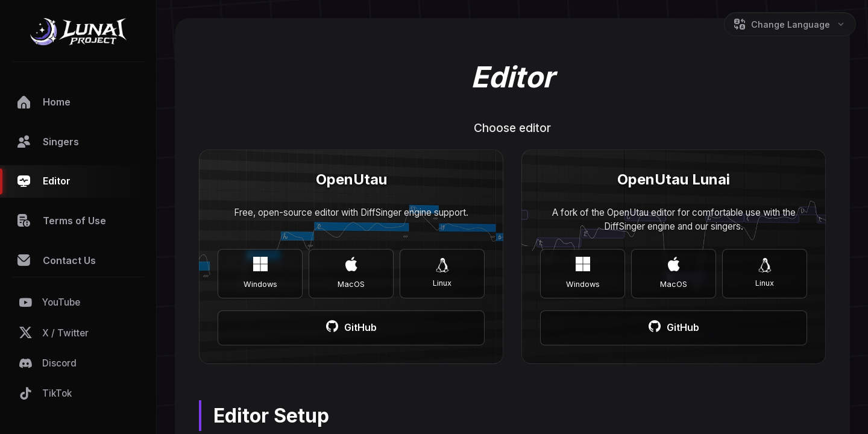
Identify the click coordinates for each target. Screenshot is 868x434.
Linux (442, 273)
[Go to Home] (78, 34)
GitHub (351, 328)
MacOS (351, 273)
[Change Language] (790, 24)
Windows (260, 273)
